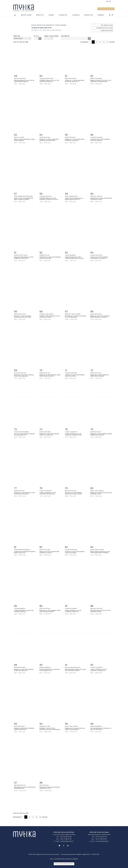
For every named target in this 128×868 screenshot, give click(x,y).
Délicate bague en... (20, 78)
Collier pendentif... (20, 609)
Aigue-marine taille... (72, 196)
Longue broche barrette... (23, 550)
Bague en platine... (20, 726)
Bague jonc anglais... (98, 491)
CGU (51, 859)
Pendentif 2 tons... (45, 726)
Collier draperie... (71, 255)
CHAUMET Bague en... (46, 196)
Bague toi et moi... (45, 550)
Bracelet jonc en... (97, 196)
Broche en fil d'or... (20, 373)
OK (40, 38)
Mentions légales (72, 859)
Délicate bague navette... (73, 667)
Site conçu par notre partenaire (64, 864)
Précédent (84, 42)
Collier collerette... (72, 432)
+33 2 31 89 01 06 (66, 837)
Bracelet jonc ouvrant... (73, 314)
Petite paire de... (45, 785)
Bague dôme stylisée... (98, 550)
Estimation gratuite (106, 9)
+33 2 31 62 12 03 (101, 837)
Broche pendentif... (46, 667)
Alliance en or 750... (97, 255)
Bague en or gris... (97, 314)
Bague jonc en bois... (72, 726)
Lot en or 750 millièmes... (22, 432)
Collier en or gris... (97, 137)
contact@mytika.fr (67, 841)
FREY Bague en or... (20, 785)
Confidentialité (60, 859)
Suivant (112, 42)
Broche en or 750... (71, 78)
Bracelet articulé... (97, 609)
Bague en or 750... (45, 137)
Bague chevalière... (97, 78)
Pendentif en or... (45, 255)
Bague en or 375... (20, 491)
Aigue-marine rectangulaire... (24, 196)
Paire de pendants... (97, 726)
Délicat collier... (20, 137)
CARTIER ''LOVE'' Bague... (47, 314)
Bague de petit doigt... (21, 255)
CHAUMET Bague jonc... (47, 78)
